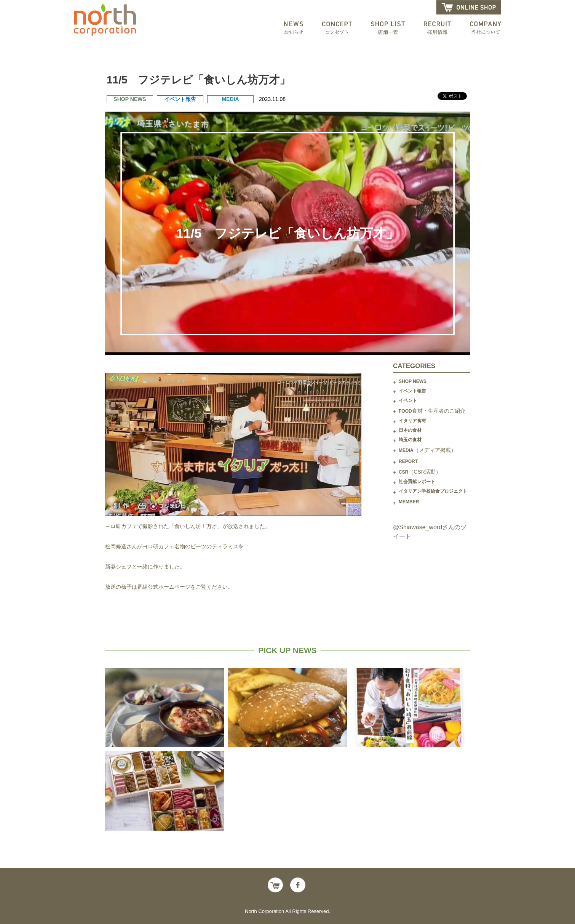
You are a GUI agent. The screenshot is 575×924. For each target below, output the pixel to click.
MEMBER (409, 502)
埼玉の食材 (410, 440)
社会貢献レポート (417, 482)
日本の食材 (410, 430)
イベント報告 (412, 391)
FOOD (432, 411)
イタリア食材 (412, 421)
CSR (420, 472)
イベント (408, 400)
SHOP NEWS (413, 381)
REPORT (408, 461)
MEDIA (427, 450)
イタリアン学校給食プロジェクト (433, 491)
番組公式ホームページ (164, 587)
